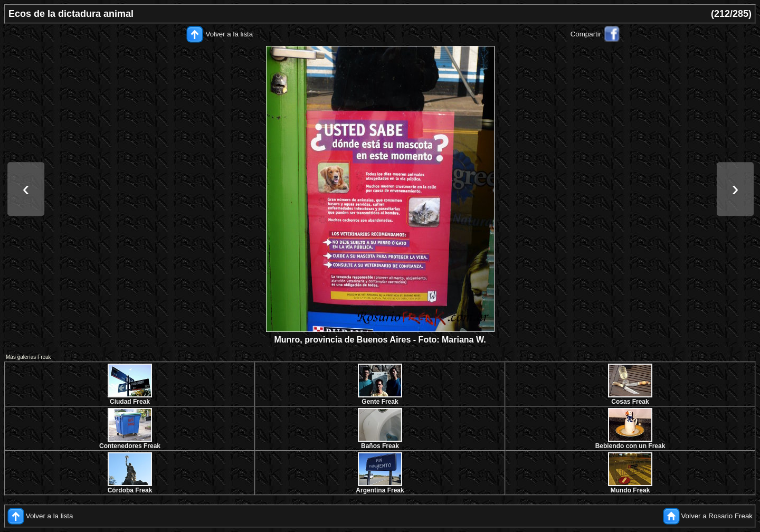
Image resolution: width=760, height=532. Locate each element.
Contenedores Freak (130, 446)
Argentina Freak (380, 490)
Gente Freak (380, 402)
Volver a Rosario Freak (717, 516)
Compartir (586, 34)
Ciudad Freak (130, 402)
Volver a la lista (230, 34)
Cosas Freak (630, 402)
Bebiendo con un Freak (630, 446)
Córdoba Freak (130, 490)
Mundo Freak (630, 490)
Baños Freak (380, 446)
